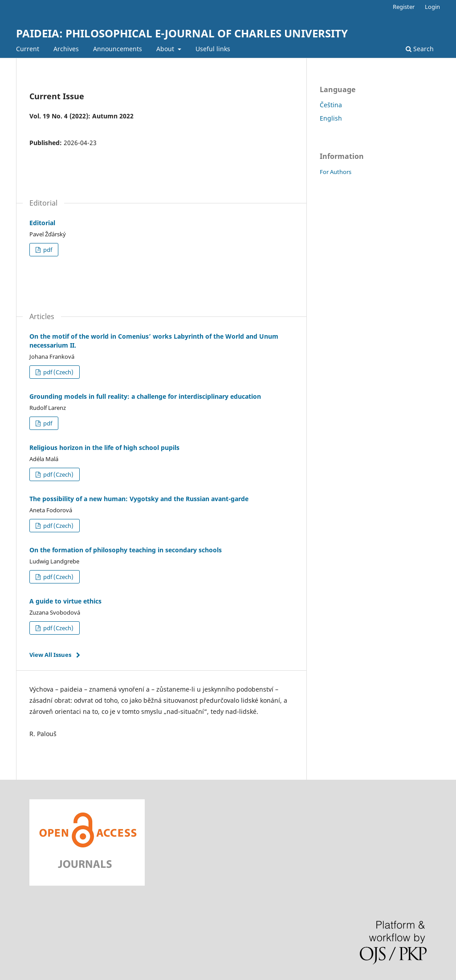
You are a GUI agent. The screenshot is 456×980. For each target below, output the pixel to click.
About (166, 49)
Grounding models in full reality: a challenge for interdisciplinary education (145, 396)
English (331, 118)
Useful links (213, 49)
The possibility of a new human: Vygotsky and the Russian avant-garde (139, 499)
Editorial (42, 223)
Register (404, 7)
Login (432, 7)
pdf (47, 250)
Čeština (331, 105)
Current (28, 49)
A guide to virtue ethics (65, 601)
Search (420, 49)
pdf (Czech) (58, 372)
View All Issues (50, 655)
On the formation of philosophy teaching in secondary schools (126, 550)
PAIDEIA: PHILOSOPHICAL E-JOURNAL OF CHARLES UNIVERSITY (182, 33)
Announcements (118, 49)
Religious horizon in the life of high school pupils (104, 447)
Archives (66, 49)
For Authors (336, 172)
